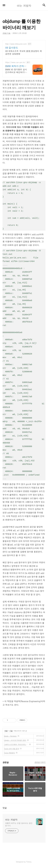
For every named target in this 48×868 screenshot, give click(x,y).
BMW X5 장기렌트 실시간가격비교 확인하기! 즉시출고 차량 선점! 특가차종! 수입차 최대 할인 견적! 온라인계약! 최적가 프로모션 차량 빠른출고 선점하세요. (16, 71)
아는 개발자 (11, 820)
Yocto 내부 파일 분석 (12, 749)
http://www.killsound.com (16, 44)
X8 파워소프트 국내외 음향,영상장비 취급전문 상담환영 (24, 52)
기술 (11, 731)
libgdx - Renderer (10, 736)
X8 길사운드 (12, 48)
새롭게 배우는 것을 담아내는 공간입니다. (19, 824)
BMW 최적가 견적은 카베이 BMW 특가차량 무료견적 (16, 66)
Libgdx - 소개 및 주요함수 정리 (15, 740)
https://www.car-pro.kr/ (15, 62)
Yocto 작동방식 (9, 753)
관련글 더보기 (40, 762)
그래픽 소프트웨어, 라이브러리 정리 (16, 744)
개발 (6, 731)
